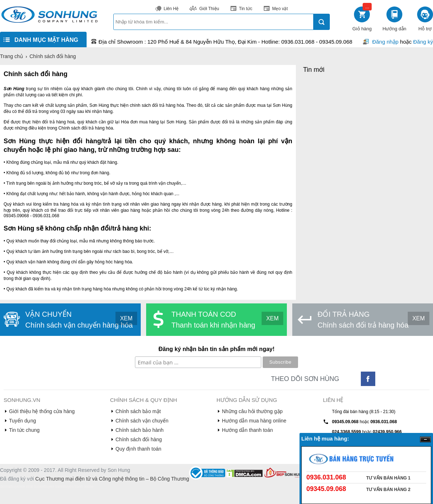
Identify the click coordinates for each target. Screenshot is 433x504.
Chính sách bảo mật (138, 411)
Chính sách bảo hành (139, 430)
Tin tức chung (24, 430)
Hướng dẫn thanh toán (247, 430)
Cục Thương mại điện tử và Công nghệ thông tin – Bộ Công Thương (112, 479)
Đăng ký (423, 42)
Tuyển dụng (23, 421)
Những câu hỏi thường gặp (252, 411)
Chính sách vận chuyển (142, 421)
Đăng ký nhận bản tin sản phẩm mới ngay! (216, 349)
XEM (126, 318)
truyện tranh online (78, 487)
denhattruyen (10, 487)
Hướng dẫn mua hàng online (254, 421)
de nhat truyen (32, 487)
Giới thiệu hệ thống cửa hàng (42, 411)
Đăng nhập (385, 42)
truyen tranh (54, 487)
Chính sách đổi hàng (139, 439)
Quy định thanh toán (138, 449)
